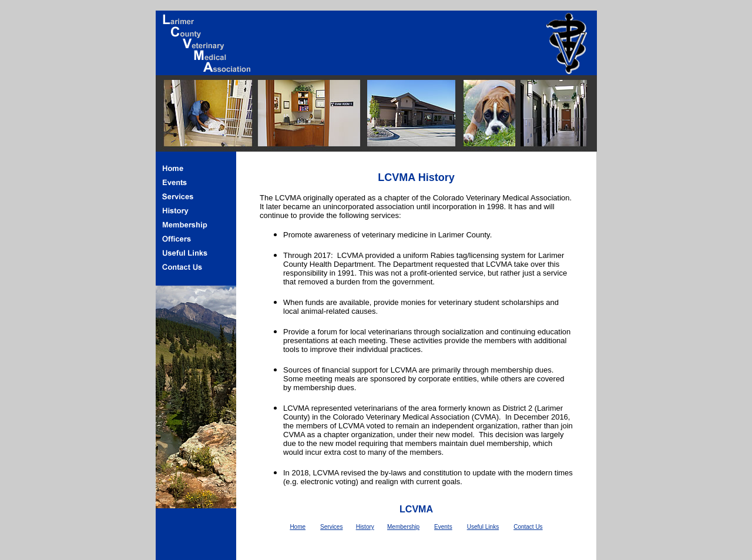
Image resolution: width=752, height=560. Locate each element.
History (365, 527)
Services (331, 527)
